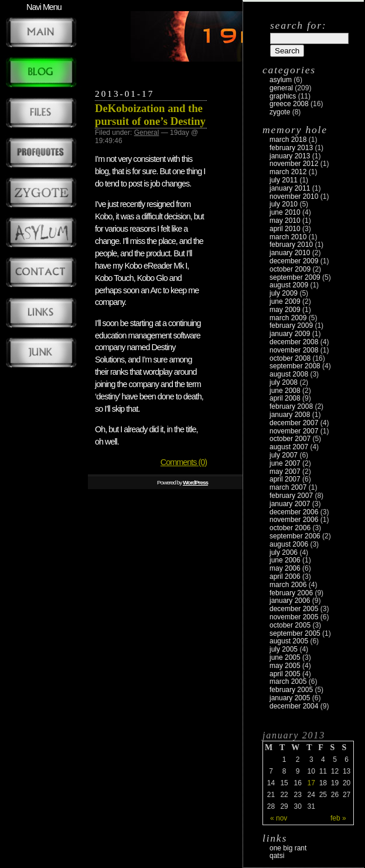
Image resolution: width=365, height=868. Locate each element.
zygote (280, 112)
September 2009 (295, 277)
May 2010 (285, 221)
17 (311, 783)
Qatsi (277, 856)
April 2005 (285, 674)
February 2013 (291, 148)
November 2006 (294, 520)
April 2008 (285, 398)
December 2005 (294, 609)
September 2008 (295, 366)
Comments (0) (184, 462)
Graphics (283, 96)
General (147, 133)
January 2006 (290, 601)
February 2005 (291, 690)
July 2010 (284, 204)
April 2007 (285, 479)
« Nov (279, 818)
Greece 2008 (289, 104)
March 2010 (288, 237)
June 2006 (285, 560)
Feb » (338, 818)
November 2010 (294, 196)
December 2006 (294, 512)
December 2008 (294, 342)
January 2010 (290, 253)
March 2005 (288, 681)
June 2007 (285, 463)
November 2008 (294, 350)
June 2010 (285, 212)
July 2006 (284, 552)
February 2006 (291, 593)
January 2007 (290, 504)
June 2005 (285, 657)
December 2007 (294, 423)
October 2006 (290, 528)
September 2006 (295, 536)
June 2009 (285, 301)
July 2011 (284, 180)
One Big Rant (288, 848)
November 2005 (294, 617)
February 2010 (291, 245)
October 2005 (290, 625)
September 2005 (295, 633)
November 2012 (294, 164)
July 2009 (284, 293)
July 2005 (284, 649)
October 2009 (290, 269)
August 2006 (289, 544)
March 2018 (288, 140)
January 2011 (290, 188)
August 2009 (289, 285)
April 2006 (285, 577)
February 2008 (291, 406)
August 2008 (289, 374)
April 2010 (285, 229)
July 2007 (284, 455)
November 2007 (294, 431)
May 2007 (285, 472)
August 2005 (289, 641)
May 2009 (285, 310)
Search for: (298, 25)
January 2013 (290, 156)
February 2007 (291, 496)
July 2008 (284, 382)
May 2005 (285, 666)
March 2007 (288, 487)
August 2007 (289, 447)
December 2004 (294, 706)
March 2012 (288, 172)
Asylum (281, 80)
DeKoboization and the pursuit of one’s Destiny (150, 115)
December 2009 (294, 261)
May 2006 (285, 568)
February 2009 (291, 325)
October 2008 (290, 358)
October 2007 (290, 439)
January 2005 (290, 698)
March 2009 (288, 318)
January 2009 (290, 334)
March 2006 (288, 585)
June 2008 (285, 391)
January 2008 (290, 415)
